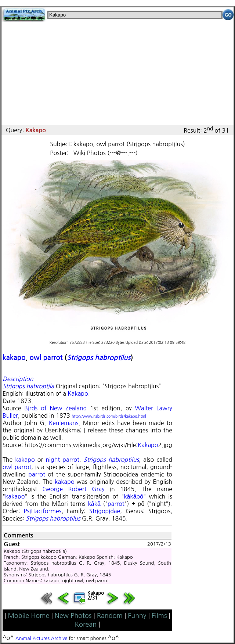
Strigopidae (105, 511)
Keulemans (64, 423)
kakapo (14, 358)
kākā (94, 504)
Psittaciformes (42, 511)
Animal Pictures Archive (41, 638)
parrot (37, 474)
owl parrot (46, 358)
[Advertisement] (117, 73)
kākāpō (133, 496)
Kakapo (78, 393)
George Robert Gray (74, 489)
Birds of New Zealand (55, 408)
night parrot (62, 460)
